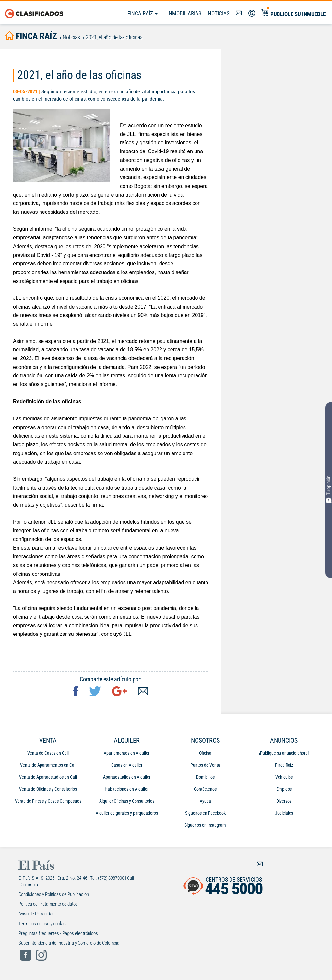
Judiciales (284, 813)
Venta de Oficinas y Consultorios (48, 789)
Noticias (219, 13)
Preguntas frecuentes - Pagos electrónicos (58, 933)
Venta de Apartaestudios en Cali (48, 777)
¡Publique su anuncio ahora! (284, 753)
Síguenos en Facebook (205, 813)
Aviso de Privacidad (36, 914)
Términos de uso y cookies (43, 924)
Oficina (205, 753)
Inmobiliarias (184, 13)
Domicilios (205, 777)
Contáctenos (205, 789)
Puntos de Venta (205, 765)
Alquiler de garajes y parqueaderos (127, 813)
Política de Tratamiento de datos (48, 904)
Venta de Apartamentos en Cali (48, 765)
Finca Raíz (142, 13)
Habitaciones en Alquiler (127, 789)
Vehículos (284, 777)
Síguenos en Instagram (205, 825)
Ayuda (205, 801)
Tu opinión (328, 490)
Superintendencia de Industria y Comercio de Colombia (69, 943)
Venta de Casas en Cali (48, 753)
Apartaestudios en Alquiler (127, 777)
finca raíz (31, 36)
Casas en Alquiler (127, 765)
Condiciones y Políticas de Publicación (54, 894)
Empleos (284, 789)
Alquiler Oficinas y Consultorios (127, 801)
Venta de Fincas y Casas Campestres (48, 801)
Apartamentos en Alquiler (127, 753)
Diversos (284, 801)
